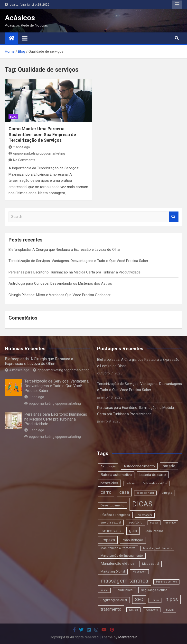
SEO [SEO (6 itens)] (139, 599)
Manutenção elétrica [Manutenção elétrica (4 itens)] (117, 563)
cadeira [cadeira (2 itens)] (130, 483)
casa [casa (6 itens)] (124, 492)
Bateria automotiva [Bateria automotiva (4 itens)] (116, 475)
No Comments (24, 160)
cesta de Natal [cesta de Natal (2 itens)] (145, 493)
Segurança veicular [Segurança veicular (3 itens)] (114, 600)
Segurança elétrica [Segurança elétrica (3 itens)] (154, 590)
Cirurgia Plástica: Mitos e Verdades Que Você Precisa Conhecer (60, 295)
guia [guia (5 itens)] (133, 531)
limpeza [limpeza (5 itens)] (108, 540)
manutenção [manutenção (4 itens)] (133, 540)
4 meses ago (17, 370)
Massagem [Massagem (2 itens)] (139, 572)
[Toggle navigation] (25, 38)
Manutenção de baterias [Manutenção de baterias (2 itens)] (157, 548)
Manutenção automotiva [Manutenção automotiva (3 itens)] (118, 548)
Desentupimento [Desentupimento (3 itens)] (112, 505)
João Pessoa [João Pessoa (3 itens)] (154, 531)
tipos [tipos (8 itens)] (172, 599)
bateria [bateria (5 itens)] (169, 466)
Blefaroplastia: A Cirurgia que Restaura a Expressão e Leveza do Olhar (65, 250)
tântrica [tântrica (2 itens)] (133, 610)
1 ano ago (34, 397)
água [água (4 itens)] (170, 609)
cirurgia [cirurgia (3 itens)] (167, 493)
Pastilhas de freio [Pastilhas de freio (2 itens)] (166, 582)
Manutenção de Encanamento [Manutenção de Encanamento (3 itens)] (122, 556)
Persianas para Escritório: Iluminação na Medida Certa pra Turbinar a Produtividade (75, 272)
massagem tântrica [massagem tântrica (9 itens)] (124, 581)
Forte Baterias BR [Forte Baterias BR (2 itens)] (111, 531)
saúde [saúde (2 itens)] (104, 590)
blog (13, 117)
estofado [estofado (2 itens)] (171, 523)
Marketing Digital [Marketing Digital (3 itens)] (113, 571)
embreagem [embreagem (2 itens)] (145, 515)
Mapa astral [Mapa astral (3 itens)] (151, 564)
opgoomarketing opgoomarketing (37, 153)
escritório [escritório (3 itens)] (136, 522)
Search (174, 217)
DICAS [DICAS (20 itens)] (142, 504)
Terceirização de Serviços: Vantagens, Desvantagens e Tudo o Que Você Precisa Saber (78, 261)
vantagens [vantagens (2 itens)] (152, 610)
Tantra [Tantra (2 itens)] (155, 600)
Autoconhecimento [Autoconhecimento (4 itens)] (139, 466)
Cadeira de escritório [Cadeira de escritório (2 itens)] (155, 483)
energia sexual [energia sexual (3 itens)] (111, 522)
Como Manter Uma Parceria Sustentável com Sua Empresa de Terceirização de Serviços (42, 134)
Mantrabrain (128, 637)
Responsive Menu (177, 5)
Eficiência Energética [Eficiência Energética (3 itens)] (115, 515)
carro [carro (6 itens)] (106, 492)
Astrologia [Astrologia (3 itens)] (108, 466)
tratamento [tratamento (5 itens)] (111, 609)
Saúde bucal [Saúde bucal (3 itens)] (124, 590)
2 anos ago (19, 147)
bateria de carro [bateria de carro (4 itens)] (153, 475)
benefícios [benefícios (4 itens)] (109, 483)
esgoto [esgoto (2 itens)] (154, 523)
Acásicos (20, 18)
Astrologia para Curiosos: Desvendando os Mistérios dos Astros (60, 283)
